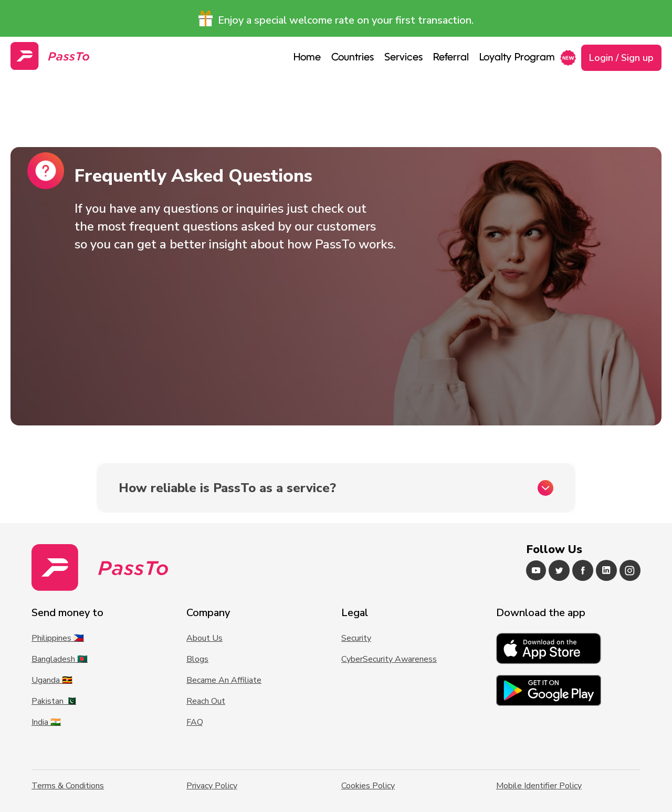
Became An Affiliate (224, 680)
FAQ (195, 722)
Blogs (197, 659)
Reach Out (206, 701)
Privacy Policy (212, 786)
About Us (204, 638)
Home (307, 58)
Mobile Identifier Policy (539, 786)
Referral (451, 58)
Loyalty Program (517, 58)
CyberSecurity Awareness (389, 659)
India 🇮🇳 (46, 722)
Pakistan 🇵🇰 (54, 701)
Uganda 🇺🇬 (52, 680)
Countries (353, 58)
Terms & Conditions (68, 786)
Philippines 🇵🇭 (58, 638)
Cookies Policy (368, 786)
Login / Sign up (621, 58)
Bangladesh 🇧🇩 (60, 659)
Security (356, 638)
